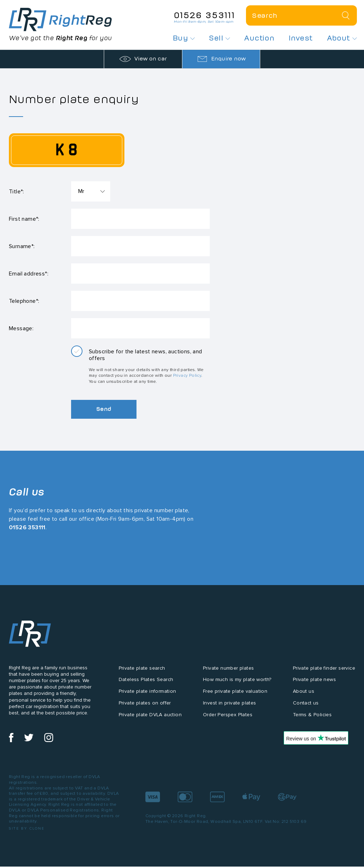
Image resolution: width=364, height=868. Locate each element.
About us (304, 698)
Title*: (17, 192)
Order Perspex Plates (228, 721)
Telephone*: (24, 306)
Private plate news (314, 686)
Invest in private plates (230, 709)
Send (107, 416)
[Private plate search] (301, 15)
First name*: (24, 220)
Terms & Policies (312, 721)
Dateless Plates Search (146, 686)
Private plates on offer (145, 709)
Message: (21, 334)
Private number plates (228, 674)
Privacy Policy (187, 382)
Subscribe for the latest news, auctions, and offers (146, 361)
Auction (259, 38)
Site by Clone (27, 835)
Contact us (306, 709)
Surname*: (22, 249)
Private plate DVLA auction (150, 721)
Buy (184, 38)
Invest (301, 38)
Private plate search (142, 674)
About (342, 38)
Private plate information (148, 698)
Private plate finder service (324, 674)
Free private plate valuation (235, 698)
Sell (220, 38)
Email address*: (29, 277)
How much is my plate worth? (237, 686)
